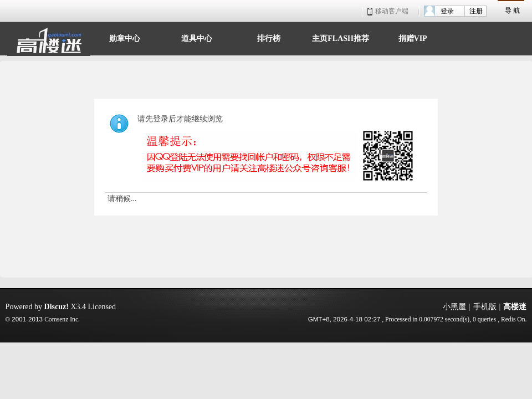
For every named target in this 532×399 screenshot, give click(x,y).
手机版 (485, 307)
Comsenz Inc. (62, 319)
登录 (447, 11)
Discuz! (57, 307)
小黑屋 (454, 307)
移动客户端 (388, 11)
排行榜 (269, 37)
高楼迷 (515, 307)
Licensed (102, 307)
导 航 (512, 11)
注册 (476, 11)
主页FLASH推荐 (341, 37)
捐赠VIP (413, 37)
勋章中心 (125, 37)
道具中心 (197, 37)
